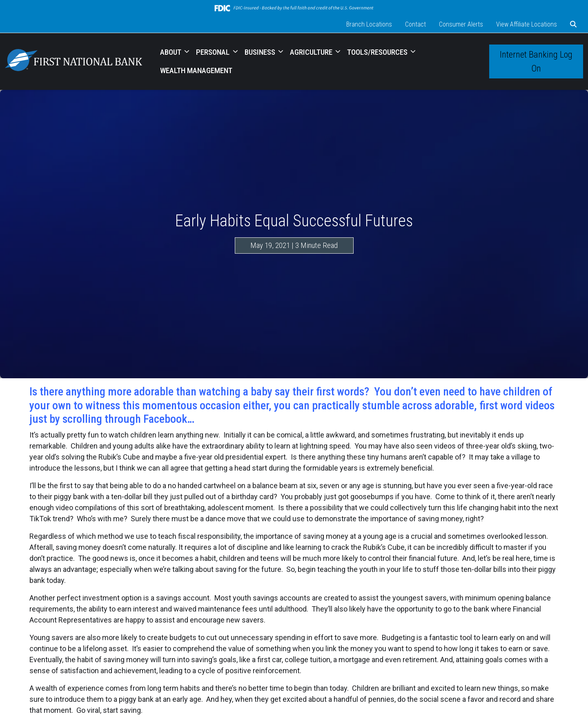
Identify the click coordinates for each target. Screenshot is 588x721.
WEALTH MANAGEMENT (196, 70)
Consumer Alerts (461, 24)
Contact (415, 24)
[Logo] (73, 61)
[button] (573, 25)
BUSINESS (261, 52)
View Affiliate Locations (527, 24)
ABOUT (171, 52)
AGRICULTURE (312, 52)
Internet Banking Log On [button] (536, 61)
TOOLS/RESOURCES (378, 52)
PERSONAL (214, 52)
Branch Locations (369, 24)
